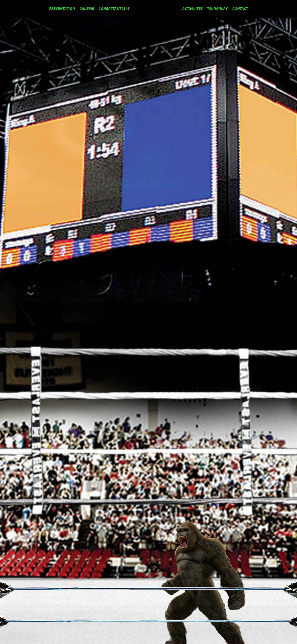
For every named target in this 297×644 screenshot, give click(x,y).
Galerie (87, 9)
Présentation (62, 9)
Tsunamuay (218, 9)
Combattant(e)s (114, 9)
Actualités (193, 9)
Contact (240, 9)
